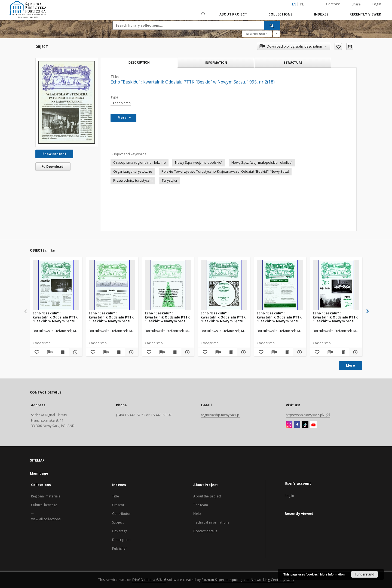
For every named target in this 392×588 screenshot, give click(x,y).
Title (116, 496)
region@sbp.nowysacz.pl (221, 415)
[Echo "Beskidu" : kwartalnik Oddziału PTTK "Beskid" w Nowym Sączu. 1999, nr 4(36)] (168, 285)
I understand (365, 574)
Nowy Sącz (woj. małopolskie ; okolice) (262, 163)
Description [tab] (139, 63)
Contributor (121, 514)
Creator (118, 505)
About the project (207, 496)
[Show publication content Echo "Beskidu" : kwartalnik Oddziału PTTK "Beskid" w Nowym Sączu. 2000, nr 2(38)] (62, 352)
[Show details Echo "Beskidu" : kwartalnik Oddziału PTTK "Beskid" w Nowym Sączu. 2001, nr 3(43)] (355, 352)
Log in (290, 496)
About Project (233, 14)
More (350, 365)
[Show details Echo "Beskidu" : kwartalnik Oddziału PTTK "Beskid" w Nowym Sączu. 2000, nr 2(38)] (75, 352)
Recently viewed (365, 14)
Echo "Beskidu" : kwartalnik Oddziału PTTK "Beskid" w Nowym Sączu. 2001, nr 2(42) (279, 317)
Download (51, 167)
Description (121, 540)
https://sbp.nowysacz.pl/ (308, 415)
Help (197, 514)
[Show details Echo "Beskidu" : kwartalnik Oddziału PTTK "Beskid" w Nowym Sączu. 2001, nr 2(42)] (299, 352)
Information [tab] (216, 62)
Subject (118, 522)
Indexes (321, 14)
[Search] (272, 25)
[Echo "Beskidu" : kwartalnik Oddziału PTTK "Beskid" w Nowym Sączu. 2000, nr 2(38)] (56, 285)
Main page (39, 473)
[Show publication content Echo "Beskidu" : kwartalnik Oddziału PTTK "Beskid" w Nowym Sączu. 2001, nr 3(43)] (343, 352)
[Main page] (203, 14)
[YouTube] (313, 425)
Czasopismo (121, 103)
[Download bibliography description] (49, 352)
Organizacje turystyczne (133, 171)
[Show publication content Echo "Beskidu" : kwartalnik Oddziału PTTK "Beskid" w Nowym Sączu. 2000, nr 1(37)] (230, 352)
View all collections (46, 519)
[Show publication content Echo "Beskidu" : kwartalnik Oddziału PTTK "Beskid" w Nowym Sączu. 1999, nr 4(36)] (175, 352)
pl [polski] (302, 4)
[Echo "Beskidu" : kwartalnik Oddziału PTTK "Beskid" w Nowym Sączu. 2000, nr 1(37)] (224, 285)
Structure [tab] (293, 62)
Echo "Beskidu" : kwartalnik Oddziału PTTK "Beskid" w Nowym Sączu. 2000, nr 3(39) (111, 317)
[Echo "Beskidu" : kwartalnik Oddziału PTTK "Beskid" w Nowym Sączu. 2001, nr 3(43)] (336, 285)
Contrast (333, 4)
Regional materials (46, 496)
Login (377, 4)
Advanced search (257, 34)
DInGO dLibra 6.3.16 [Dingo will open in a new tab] (149, 580)
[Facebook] (297, 425)
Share (356, 4)
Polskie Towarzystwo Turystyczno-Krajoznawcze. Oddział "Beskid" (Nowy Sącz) (225, 171)
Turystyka (169, 180)
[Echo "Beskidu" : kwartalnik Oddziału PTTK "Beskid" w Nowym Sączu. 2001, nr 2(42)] (280, 285)
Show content (54, 154)
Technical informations (211, 522)
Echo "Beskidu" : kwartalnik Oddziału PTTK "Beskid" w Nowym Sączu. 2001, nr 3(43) (335, 317)
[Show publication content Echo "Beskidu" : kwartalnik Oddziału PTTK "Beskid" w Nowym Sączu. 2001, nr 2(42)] (287, 352)
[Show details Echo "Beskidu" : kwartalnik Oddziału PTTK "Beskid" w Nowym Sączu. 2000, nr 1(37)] (243, 352)
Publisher (120, 548)
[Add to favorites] (338, 47)
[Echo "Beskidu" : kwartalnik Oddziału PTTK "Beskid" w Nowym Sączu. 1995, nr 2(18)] (67, 102)
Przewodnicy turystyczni (133, 180)
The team (201, 505)
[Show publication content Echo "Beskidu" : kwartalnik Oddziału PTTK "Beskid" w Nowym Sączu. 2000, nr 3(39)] (119, 352)
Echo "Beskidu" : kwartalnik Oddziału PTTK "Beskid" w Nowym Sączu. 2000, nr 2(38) (55, 317)
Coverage (120, 531)
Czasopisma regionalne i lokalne (140, 163)
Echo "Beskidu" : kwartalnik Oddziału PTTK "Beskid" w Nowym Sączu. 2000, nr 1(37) (223, 317)
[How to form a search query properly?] (276, 34)
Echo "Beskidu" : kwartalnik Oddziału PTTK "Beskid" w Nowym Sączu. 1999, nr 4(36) (167, 317)
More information (332, 574)
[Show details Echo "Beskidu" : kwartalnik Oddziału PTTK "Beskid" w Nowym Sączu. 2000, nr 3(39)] (131, 352)
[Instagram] (289, 425)
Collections (281, 14)
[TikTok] (305, 425)
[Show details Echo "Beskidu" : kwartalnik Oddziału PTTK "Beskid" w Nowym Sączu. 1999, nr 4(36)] (187, 352)
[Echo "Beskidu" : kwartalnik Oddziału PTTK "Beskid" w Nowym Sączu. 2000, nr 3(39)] (112, 285)
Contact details (205, 531)
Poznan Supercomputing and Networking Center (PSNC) (248, 580)
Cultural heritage (44, 505)
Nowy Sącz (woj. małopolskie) (199, 163)
